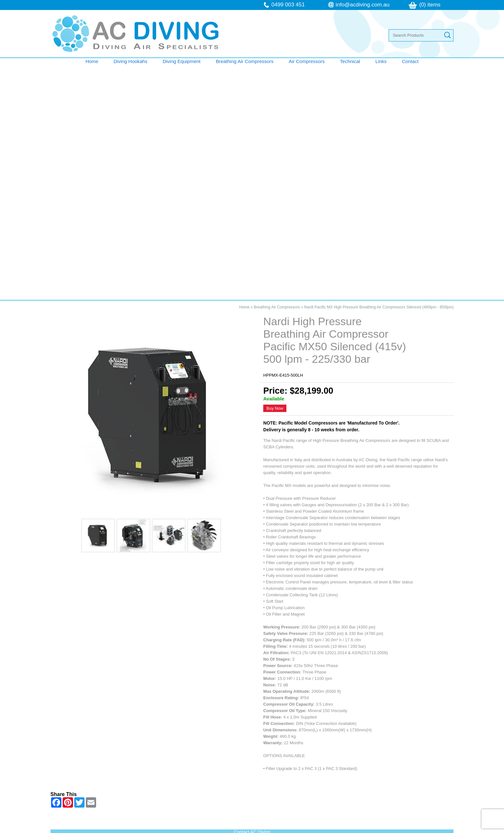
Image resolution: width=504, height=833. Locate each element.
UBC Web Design (320, 829)
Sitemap (167, 829)
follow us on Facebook (304, 780)
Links (381, 61)
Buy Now (275, 174)
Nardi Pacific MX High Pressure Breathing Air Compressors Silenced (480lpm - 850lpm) (379, 72)
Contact (410, 61)
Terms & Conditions (85, 780)
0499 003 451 (288, 5)
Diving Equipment (182, 61)
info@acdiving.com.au (363, 5)
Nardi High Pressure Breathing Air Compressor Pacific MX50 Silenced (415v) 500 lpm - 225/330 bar (123, 634)
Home (92, 61)
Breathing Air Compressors (244, 61)
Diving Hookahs (131, 61)
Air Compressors (307, 61)
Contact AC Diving (252, 597)
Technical (350, 61)
